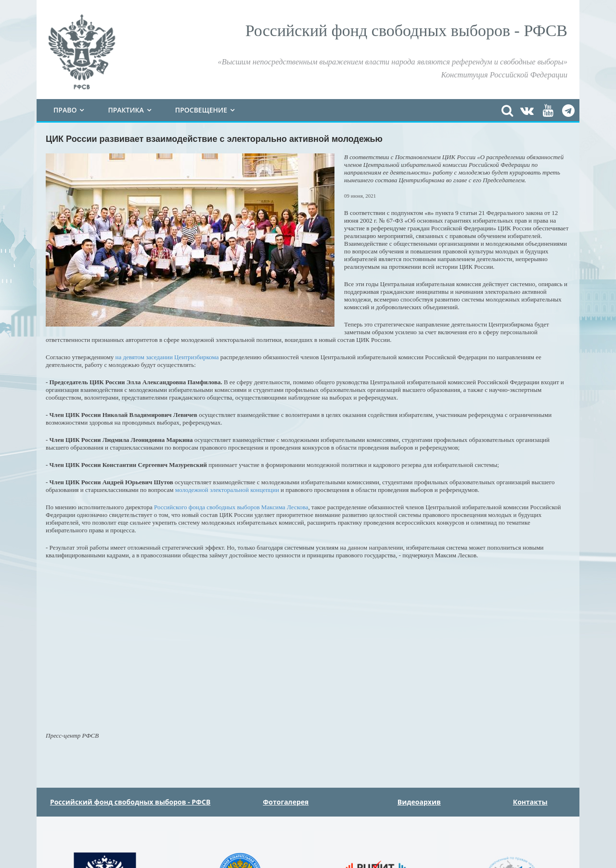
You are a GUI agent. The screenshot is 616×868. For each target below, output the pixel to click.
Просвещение (201, 110)
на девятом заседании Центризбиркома (167, 357)
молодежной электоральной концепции (226, 490)
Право (65, 110)
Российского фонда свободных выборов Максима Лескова (231, 507)
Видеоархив (419, 802)
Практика (126, 110)
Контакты (530, 802)
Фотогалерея (286, 802)
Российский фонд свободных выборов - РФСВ (130, 802)
